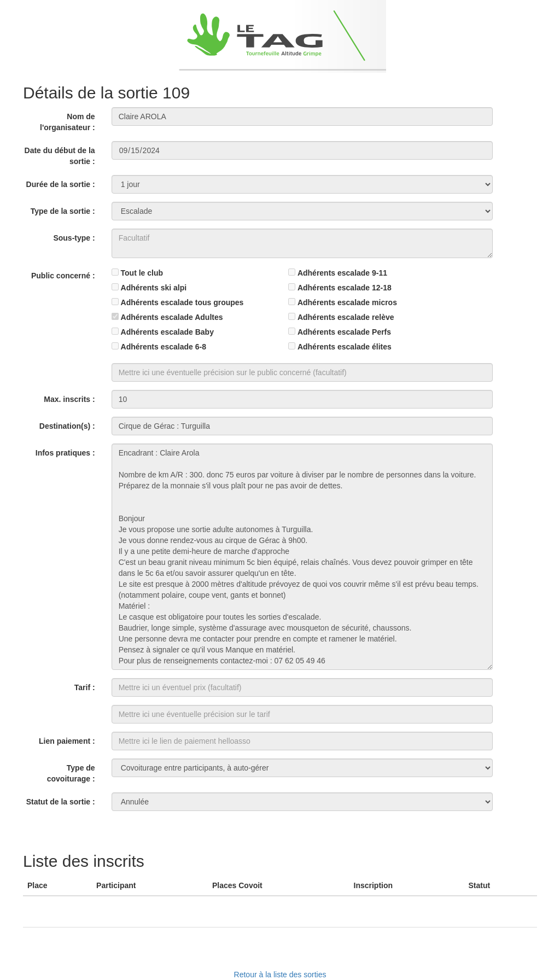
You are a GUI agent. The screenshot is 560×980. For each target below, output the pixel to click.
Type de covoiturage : (71, 773)
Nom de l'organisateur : (68, 122)
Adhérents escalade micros (347, 302)
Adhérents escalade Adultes (172, 317)
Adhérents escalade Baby (167, 332)
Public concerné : (63, 276)
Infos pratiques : (65, 453)
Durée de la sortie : (61, 184)
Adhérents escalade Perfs (344, 332)
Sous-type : (74, 238)
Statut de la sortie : (61, 802)
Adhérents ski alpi (154, 288)
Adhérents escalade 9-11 (342, 273)
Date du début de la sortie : (60, 156)
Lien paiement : (67, 741)
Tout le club (142, 273)
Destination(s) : (67, 426)
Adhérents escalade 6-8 (164, 347)
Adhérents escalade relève (346, 317)
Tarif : (85, 687)
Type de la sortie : (63, 211)
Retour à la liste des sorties (280, 975)
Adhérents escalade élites (345, 347)
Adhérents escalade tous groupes (182, 302)
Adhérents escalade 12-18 (345, 288)
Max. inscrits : (69, 399)
